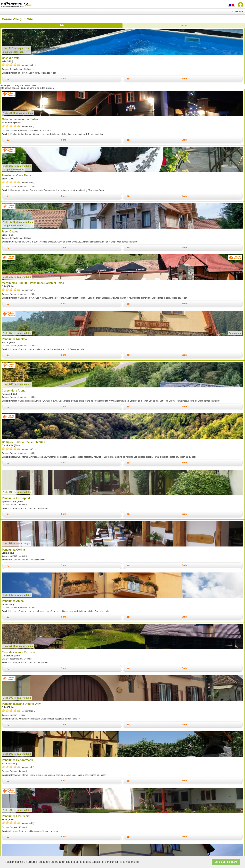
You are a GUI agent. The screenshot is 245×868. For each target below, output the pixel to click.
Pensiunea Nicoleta (14, 339)
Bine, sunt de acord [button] (226, 862)
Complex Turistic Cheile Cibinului (23, 442)
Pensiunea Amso (13, 601)
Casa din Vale (11, 58)
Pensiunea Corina (13, 550)
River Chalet (10, 232)
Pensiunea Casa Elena (16, 175)
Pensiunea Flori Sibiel (16, 816)
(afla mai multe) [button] (129, 862)
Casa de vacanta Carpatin (18, 652)
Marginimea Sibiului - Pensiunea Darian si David (33, 283)
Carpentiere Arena (14, 391)
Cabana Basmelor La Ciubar (20, 119)
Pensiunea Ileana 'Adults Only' (22, 704)
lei (17, 49)
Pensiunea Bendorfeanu (17, 760)
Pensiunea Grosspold (16, 498)
